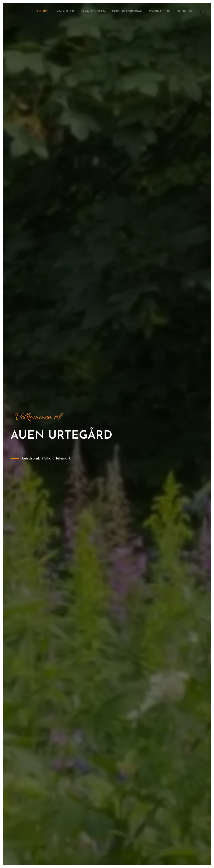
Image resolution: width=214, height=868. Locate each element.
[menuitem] (165, 12)
